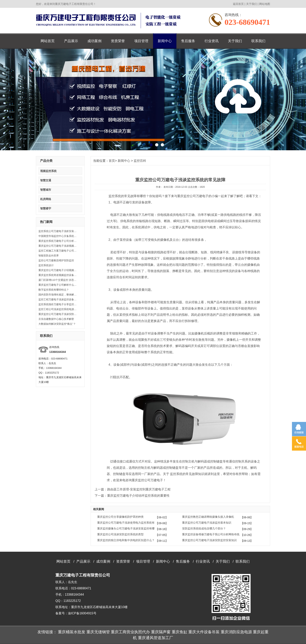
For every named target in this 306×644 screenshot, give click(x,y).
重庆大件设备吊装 (204, 632)
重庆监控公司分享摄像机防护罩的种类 (120, 517)
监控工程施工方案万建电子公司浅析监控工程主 (58, 251)
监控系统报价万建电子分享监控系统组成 (58, 304)
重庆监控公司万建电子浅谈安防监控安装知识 (58, 314)
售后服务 (188, 41)
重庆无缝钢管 (98, 632)
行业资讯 (212, 41)
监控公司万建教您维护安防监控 (56, 260)
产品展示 (71, 41)
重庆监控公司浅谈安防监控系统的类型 (120, 534)
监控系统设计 (46, 265)
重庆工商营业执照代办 (130, 632)
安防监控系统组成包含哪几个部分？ (204, 528)
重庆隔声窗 (161, 632)
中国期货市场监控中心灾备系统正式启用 (58, 236)
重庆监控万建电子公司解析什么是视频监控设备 (58, 285)
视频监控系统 (48, 171)
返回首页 (238, 4)
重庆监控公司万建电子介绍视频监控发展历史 (58, 270)
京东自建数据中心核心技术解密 (56, 319)
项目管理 (141, 41)
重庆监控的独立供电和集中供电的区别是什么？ (126, 540)
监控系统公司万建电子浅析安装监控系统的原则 (58, 231)
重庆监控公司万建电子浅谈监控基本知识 (207, 523)
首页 (112, 161)
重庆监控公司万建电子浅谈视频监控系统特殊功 (58, 246)
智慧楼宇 (46, 208)
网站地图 (265, 4)
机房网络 (46, 199)
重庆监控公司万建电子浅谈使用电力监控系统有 (126, 523)
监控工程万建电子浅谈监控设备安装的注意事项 (58, 299)
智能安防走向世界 (49, 256)
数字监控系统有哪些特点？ (54, 290)
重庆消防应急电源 (236, 632)
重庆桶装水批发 (72, 632)
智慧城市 (46, 190)
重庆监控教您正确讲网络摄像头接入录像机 (208, 517)
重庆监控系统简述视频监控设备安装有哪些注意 (58, 275)
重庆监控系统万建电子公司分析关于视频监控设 (58, 241)
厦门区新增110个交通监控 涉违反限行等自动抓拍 (58, 280)
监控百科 (140, 161)
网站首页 (48, 41)
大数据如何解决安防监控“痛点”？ (57, 324)
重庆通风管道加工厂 (156, 638)
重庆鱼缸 (180, 632)
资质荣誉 (118, 41)
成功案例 (94, 41)
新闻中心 (165, 41)
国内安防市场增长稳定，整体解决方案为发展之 (58, 295)
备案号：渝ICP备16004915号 (76, 613)
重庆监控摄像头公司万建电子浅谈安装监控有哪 (126, 528)
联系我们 (258, 41)
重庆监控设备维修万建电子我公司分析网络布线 (211, 534)
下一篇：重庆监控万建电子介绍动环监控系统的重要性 (132, 496)
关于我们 (252, 4)
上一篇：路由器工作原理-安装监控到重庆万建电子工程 (133, 489)
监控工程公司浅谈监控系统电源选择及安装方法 (58, 309)
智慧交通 (46, 180)
